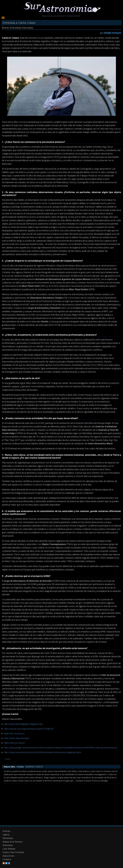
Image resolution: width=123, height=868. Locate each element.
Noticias (6, 831)
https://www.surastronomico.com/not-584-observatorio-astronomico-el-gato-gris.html (42, 752)
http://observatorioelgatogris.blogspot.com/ (23, 724)
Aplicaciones (8, 856)
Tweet (7, 759)
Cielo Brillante (9, 849)
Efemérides (8, 838)
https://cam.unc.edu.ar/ (14, 743)
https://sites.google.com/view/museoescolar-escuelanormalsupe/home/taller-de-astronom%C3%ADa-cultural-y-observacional (60, 748)
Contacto (7, 859)
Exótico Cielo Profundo (13, 852)
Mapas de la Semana (12, 842)
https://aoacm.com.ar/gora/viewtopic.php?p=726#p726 (29, 729)
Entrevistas (8, 845)
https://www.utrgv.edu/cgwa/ (17, 738)
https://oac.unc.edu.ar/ (14, 733)
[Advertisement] (61, 803)
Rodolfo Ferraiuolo (113, 33)
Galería (6, 835)
